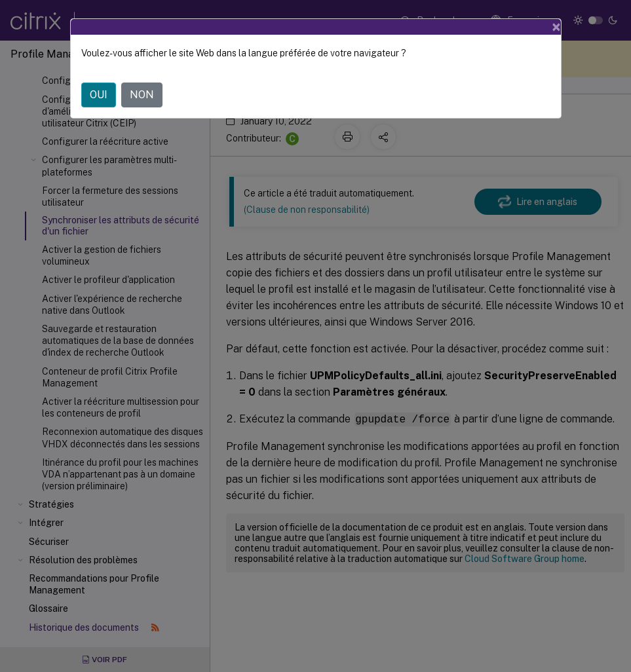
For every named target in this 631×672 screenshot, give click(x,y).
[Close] (556, 27)
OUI (99, 95)
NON (142, 95)
